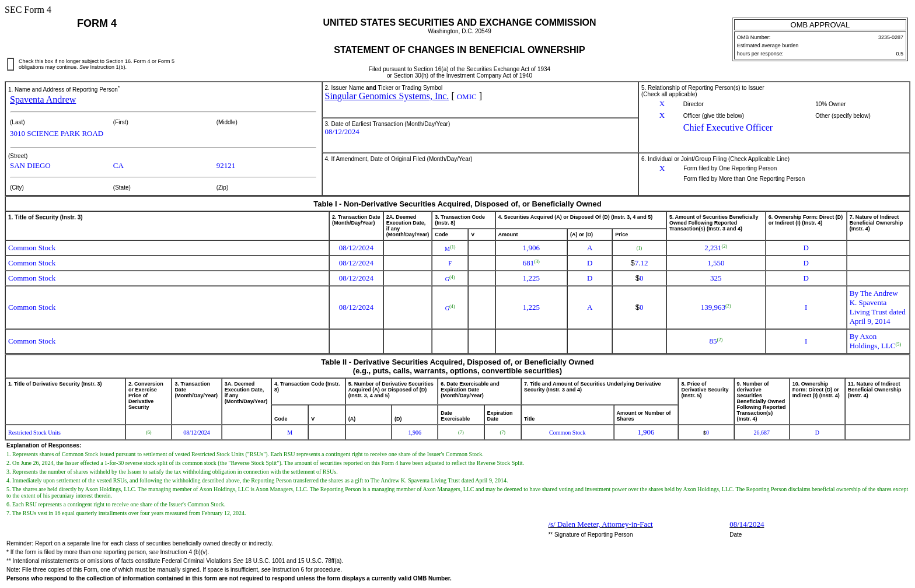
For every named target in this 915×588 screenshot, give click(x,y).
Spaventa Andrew (43, 99)
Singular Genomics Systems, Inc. (387, 96)
